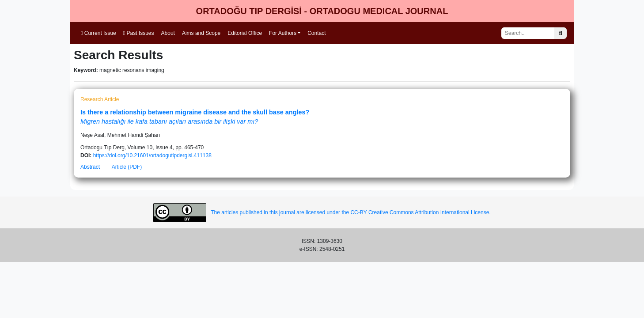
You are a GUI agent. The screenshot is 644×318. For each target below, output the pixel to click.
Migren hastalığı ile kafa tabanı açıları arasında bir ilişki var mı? (169, 121)
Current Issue (98, 33)
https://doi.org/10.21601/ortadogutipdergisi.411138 (152, 155)
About (168, 33)
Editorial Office (245, 33)
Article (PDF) (127, 167)
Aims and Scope (201, 33)
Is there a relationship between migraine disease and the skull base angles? (195, 112)
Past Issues (139, 33)
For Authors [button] (283, 33)
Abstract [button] (90, 167)
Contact (316, 33)
